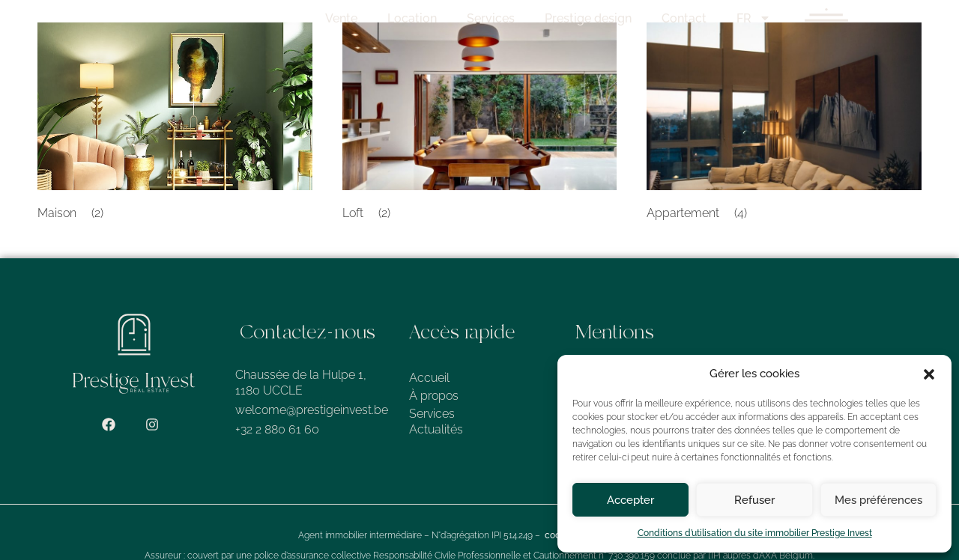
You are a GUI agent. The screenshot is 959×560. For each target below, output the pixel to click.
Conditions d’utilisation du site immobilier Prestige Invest (755, 533)
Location (466, 18)
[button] (929, 374)
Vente (395, 18)
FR (808, 18)
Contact (738, 18)
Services (545, 18)
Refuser (754, 500)
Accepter (630, 500)
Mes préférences (878, 500)
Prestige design (642, 18)
